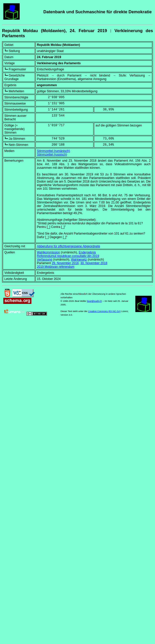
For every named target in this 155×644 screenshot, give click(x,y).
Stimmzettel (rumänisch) (53, 151)
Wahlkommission (49, 252)
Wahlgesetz (79, 260)
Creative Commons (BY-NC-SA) (104, 311)
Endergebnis (87, 252)
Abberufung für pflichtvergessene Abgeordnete (69, 246)
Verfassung (45, 260)
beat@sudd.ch (94, 301)
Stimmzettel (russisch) (52, 154)
